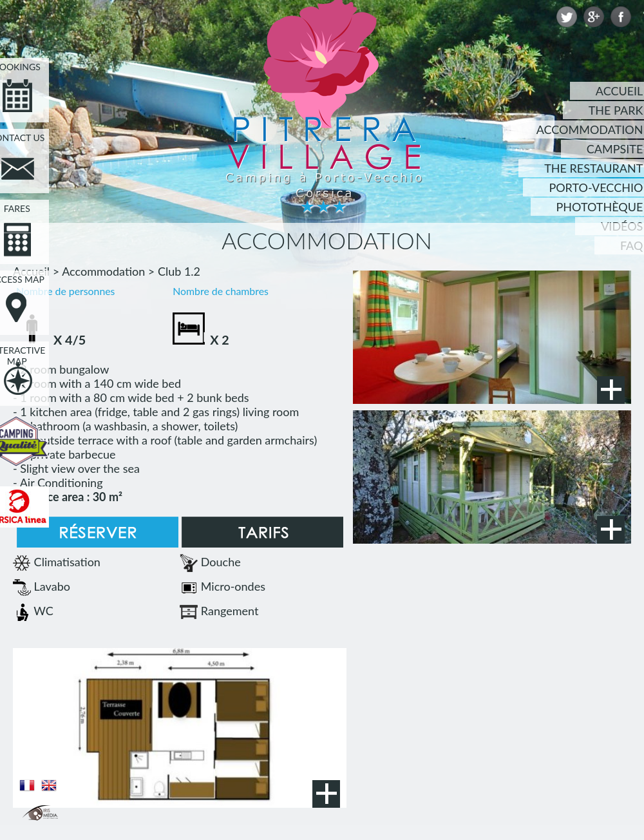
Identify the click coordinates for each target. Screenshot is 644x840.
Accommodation (103, 271)
